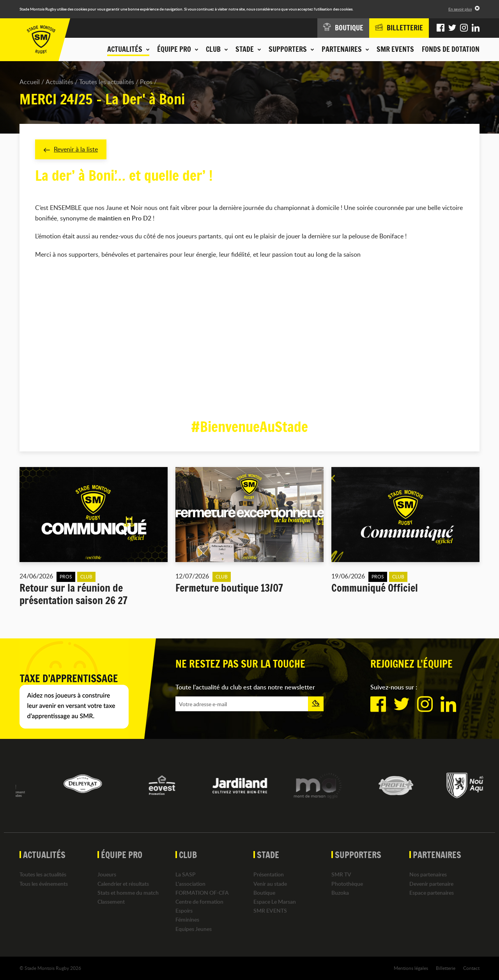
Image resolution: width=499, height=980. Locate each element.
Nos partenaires (428, 874)
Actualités (59, 82)
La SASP (186, 874)
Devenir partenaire (431, 884)
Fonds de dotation (451, 49)
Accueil (30, 82)
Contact (471, 968)
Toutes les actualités (107, 82)
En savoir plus (460, 9)
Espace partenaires (432, 893)
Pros (146, 82)
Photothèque (347, 884)
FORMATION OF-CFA (202, 893)
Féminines (187, 919)
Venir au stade (270, 884)
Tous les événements (44, 884)
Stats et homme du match (128, 893)
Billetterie (446, 968)
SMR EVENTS (395, 49)
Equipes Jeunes (194, 929)
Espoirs (184, 910)
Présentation (269, 874)
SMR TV (341, 874)
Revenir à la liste (71, 149)
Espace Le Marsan (275, 902)
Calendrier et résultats (123, 884)
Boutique (264, 893)
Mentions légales (411, 968)
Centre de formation (199, 902)
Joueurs (107, 874)
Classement (111, 902)
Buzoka (340, 893)
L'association (190, 884)
